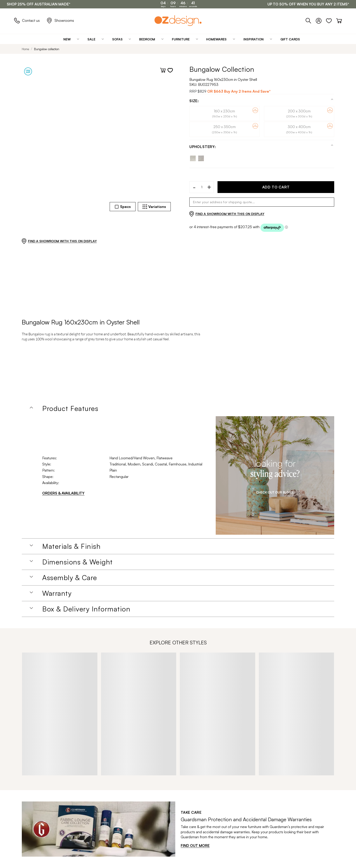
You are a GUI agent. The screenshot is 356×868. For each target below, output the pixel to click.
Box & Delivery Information (86, 609)
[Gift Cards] (290, 39)
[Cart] (339, 20)
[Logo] (178, 21)
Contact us (27, 21)
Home (25, 49)
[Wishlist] (331, 20)
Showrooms (60, 21)
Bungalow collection (47, 49)
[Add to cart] (163, 70)
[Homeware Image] (275, 475)
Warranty (57, 593)
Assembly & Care (70, 578)
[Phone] (311, 20)
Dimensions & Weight (78, 562)
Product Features (70, 408)
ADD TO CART (276, 187)
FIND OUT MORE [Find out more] (195, 846)
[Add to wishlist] (170, 70)
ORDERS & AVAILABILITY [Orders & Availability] (63, 493)
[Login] (321, 20)
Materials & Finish (71, 546)
